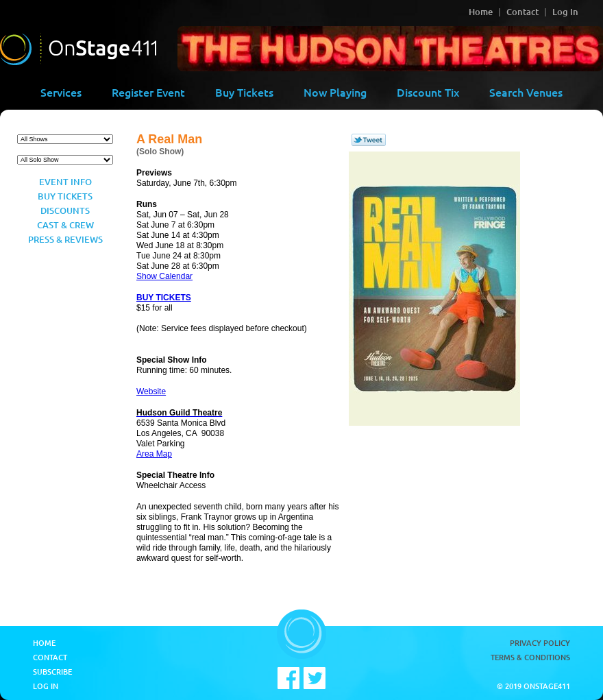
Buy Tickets (244, 92)
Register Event (148, 92)
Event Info (65, 182)
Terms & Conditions (530, 657)
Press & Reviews (65, 239)
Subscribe (52, 672)
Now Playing (335, 92)
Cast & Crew (65, 225)
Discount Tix (428, 92)
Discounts (65, 210)
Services (61, 92)
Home (481, 12)
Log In (565, 12)
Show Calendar (164, 276)
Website (151, 391)
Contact (522, 12)
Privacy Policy (540, 643)
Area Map (154, 454)
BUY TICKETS (164, 298)
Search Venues (526, 92)
